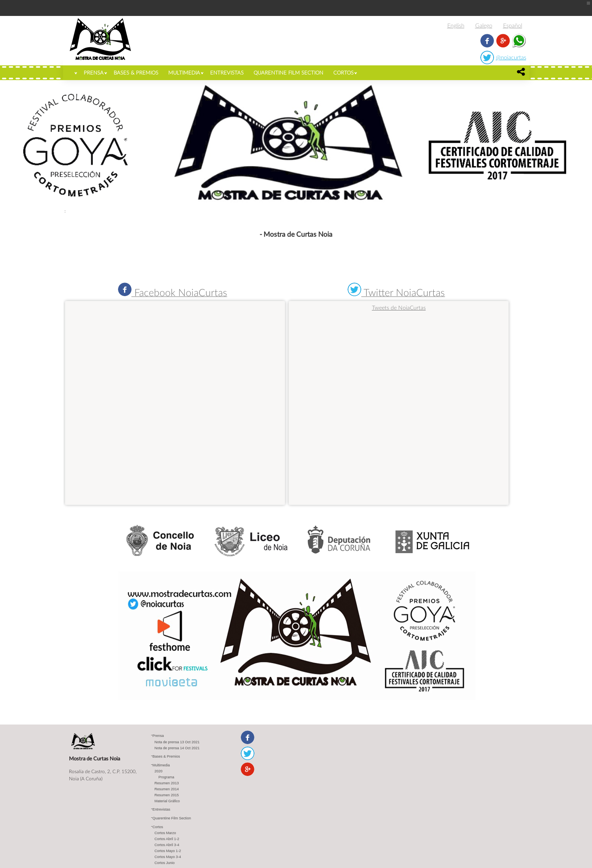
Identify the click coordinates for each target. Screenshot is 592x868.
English (456, 25)
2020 (159, 771)
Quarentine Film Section (288, 73)
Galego (484, 25)
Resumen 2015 (167, 795)
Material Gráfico (167, 801)
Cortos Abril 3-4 (167, 845)
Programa (167, 777)
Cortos (343, 73)
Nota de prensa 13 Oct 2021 (177, 742)
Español (513, 25)
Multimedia (184, 73)
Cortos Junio (165, 863)
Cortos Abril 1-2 (167, 839)
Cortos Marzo (165, 833)
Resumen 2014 (167, 789)
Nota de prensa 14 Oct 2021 (177, 748)
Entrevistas (227, 73)
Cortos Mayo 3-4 (168, 857)
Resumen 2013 (167, 783)
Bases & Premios (136, 73)
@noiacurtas (511, 57)
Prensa (94, 73)
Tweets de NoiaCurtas (399, 307)
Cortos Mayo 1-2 (168, 851)
